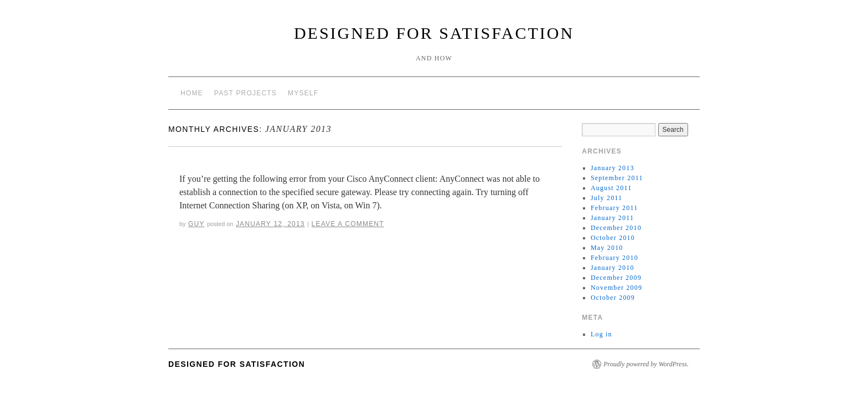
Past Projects (246, 93)
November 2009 (616, 288)
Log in (601, 334)
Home (192, 93)
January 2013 (613, 168)
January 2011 (612, 218)
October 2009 (613, 298)
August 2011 (611, 188)
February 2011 (614, 208)
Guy (196, 224)
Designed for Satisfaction (434, 33)
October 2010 (613, 238)
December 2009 (616, 278)
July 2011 (606, 198)
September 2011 (617, 178)
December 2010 (616, 228)
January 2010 (613, 268)
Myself (303, 93)
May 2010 (607, 248)
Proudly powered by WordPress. (646, 364)
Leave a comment (348, 224)
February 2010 (614, 258)
